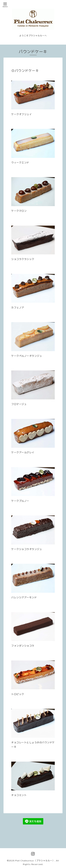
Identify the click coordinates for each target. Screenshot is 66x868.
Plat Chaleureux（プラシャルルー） (35, 861)
